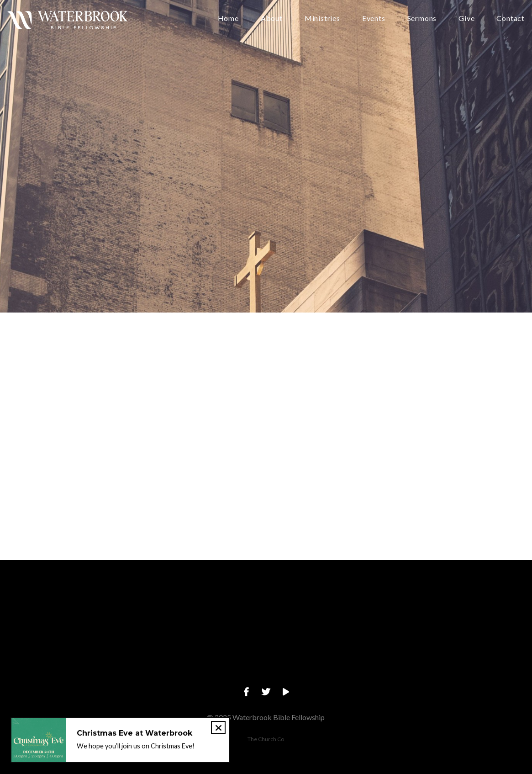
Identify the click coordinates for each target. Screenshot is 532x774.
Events (374, 19)
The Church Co (266, 739)
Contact (511, 19)
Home (228, 19)
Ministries (322, 19)
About (272, 19)
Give (466, 19)
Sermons (422, 19)
